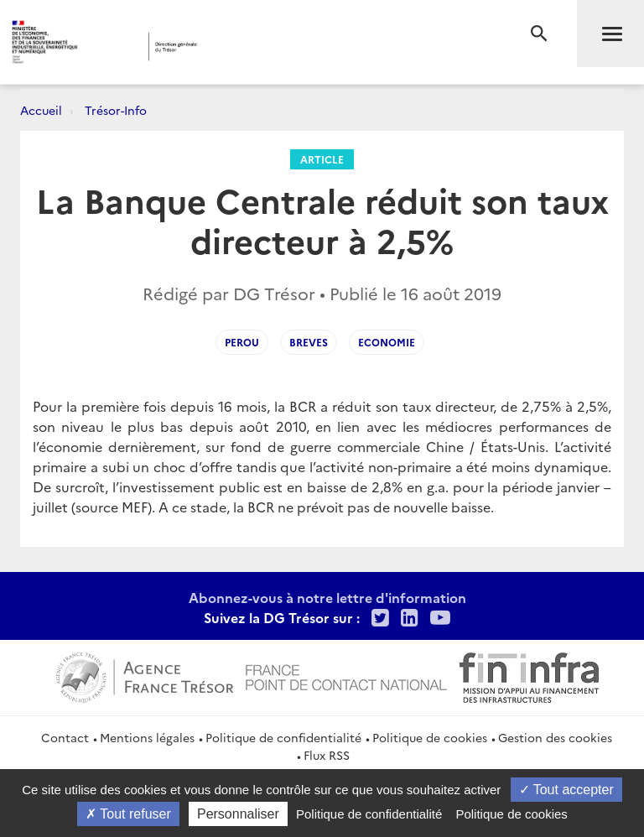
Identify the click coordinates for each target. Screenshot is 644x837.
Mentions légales (147, 737)
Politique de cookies (430, 737)
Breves (309, 342)
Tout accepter (566, 790)
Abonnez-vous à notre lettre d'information (327, 597)
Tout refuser (128, 814)
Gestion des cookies (555, 737)
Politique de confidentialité (283, 737)
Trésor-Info (116, 110)
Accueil (41, 110)
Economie (387, 342)
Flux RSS (327, 755)
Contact (65, 737)
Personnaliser (238, 814)
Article (322, 159)
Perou (242, 342)
